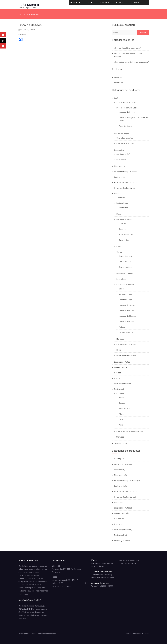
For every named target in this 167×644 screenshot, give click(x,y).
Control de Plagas (122, 133)
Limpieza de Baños (127, 310)
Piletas (121, 414)
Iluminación (121, 159)
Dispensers (123, 207)
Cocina (106, 2)
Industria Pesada (126, 408)
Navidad (118, 373)
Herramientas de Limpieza (125, 182)
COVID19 (122, 223)
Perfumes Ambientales (126, 344)
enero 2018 (119, 83)
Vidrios (122, 425)
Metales (122, 327)
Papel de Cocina (125, 126)
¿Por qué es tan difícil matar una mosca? (131, 62)
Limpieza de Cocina (127, 112)
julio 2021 (118, 77)
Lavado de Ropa (125, 299)
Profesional (136, 2)
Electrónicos (119, 2)
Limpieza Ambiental (127, 305)
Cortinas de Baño (124, 154)
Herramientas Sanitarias (124, 188)
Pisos (121, 419)
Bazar (119, 214)
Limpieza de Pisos (126, 321)
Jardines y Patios (126, 294)
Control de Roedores (125, 143)
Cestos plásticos (126, 267)
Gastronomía (119, 177)
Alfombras (121, 197)
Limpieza (120, 393)
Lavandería (121, 279)
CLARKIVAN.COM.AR (127, 563)
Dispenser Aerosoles (125, 273)
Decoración (75, 2)
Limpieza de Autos (122, 362)
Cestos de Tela (125, 261)
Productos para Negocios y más (130, 431)
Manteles (120, 339)
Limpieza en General (125, 284)
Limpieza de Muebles (127, 316)
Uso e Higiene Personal (126, 355)
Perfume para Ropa (122, 383)
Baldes (121, 289)
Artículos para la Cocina (126, 102)
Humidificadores (126, 234)
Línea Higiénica (121, 367)
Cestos (119, 252)
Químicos (120, 437)
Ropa (119, 350)
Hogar (91, 2)
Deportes (122, 229)
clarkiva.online (142, 634)
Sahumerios (124, 240)
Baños (121, 397)
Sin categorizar (121, 443)
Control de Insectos (125, 138)
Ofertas (117, 378)
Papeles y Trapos (126, 332)
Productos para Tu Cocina (127, 108)
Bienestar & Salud (124, 219)
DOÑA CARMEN (29, 5)
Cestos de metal (125, 256)
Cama (119, 246)
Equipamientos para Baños (126, 171)
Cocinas (122, 403)
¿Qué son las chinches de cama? (128, 48)
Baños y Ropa (122, 203)
